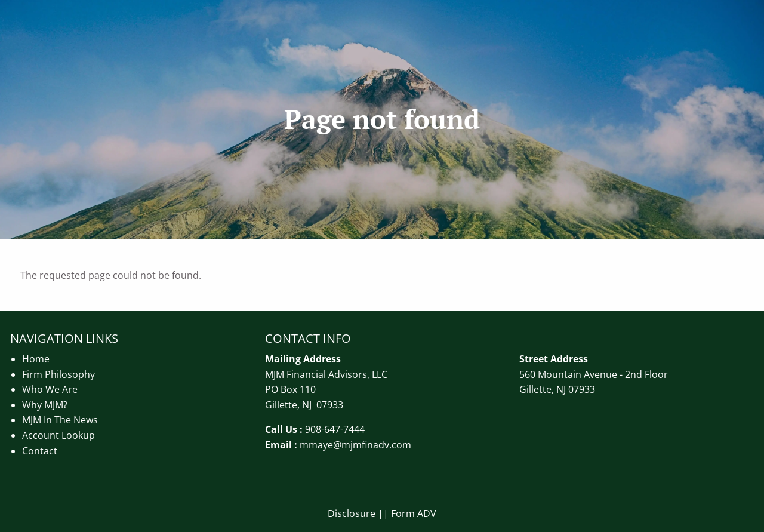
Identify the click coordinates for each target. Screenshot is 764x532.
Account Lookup (58, 435)
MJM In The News (60, 420)
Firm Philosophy (58, 374)
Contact (40, 451)
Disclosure (352, 513)
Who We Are (50, 389)
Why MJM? (45, 405)
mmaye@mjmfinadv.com (355, 445)
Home (36, 359)
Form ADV (414, 513)
